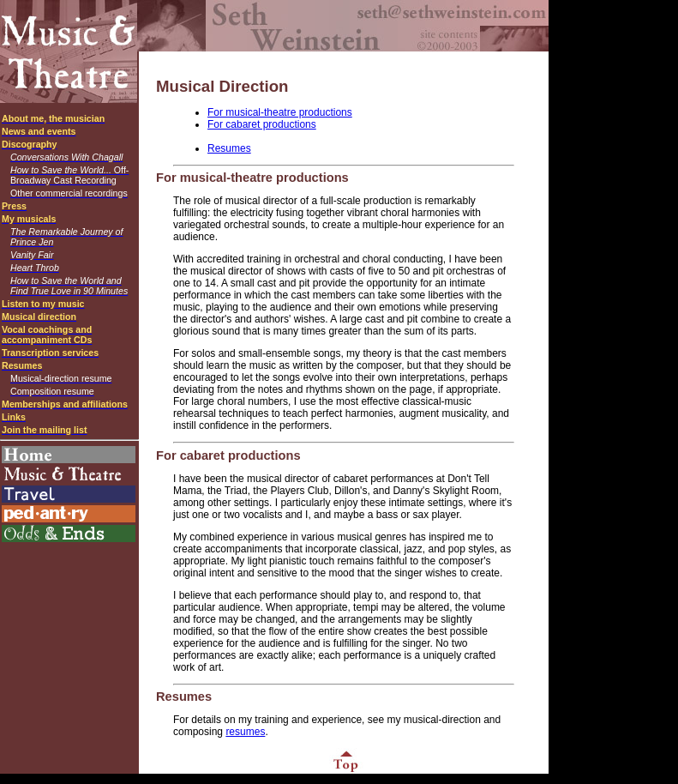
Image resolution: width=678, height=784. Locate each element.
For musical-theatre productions (280, 112)
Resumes (229, 148)
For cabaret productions (262, 124)
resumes (245, 732)
